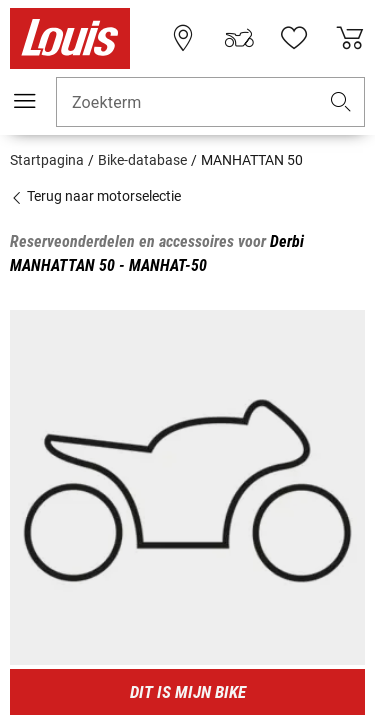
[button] (341, 102)
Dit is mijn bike (188, 692)
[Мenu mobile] (25, 101)
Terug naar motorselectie (95, 196)
